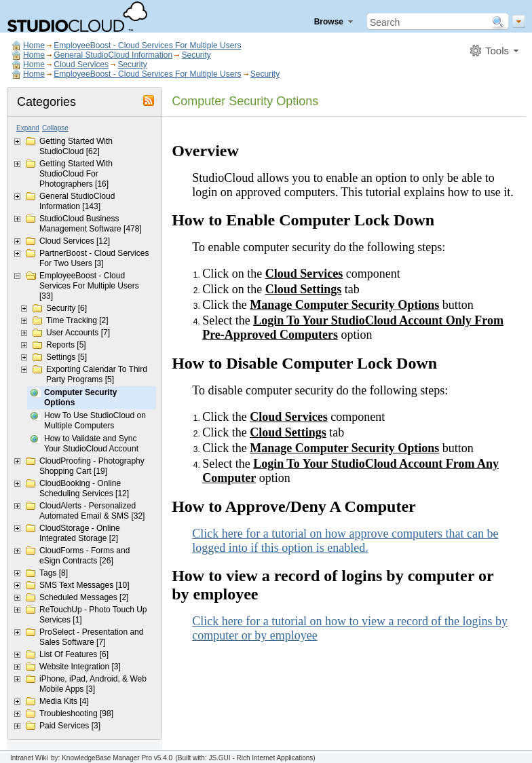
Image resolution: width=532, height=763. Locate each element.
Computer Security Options (80, 397)
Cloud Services (81, 64)
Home (34, 45)
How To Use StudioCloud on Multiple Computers (95, 421)
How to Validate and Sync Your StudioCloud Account (91, 444)
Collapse (55, 128)
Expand (28, 128)
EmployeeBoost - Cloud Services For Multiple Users (147, 45)
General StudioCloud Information (113, 55)
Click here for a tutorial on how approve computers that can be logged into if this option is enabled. (345, 541)
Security (196, 55)
